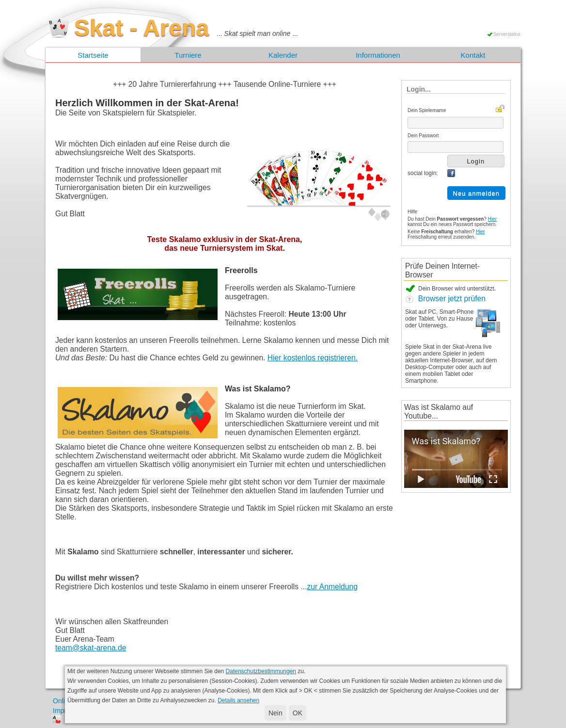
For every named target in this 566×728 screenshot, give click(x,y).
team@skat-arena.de (91, 648)
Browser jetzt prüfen (445, 299)
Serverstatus (507, 34)
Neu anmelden (477, 193)
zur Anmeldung (332, 587)
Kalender (283, 55)
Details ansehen (238, 700)
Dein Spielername (427, 110)
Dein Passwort (423, 136)
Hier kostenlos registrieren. (313, 358)
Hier (492, 219)
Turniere (188, 55)
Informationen (378, 55)
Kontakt (473, 55)
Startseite (93, 55)
